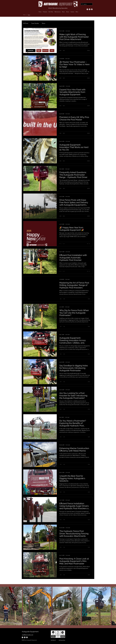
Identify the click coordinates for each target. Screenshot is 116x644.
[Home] (24, 15)
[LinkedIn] (90, 9)
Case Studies (35, 23)
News (44, 23)
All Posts (26, 23)
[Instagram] (87, 9)
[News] (29, 15)
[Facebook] (92, 9)
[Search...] (86, 4)
